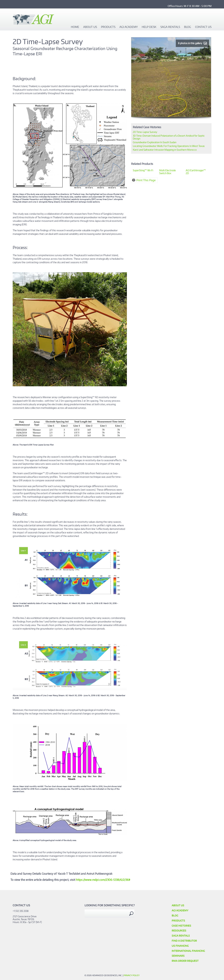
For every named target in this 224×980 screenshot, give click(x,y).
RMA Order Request (185, 961)
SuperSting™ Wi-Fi (143, 170)
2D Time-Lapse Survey (145, 132)
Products (108, 27)
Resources (179, 931)
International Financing (188, 951)
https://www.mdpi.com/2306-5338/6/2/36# (103, 880)
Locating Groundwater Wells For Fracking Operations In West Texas (169, 146)
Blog (188, 27)
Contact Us (203, 27)
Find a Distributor (184, 941)
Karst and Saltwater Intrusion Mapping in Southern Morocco (165, 150)
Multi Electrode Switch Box (167, 172)
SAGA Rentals (170, 27)
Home (75, 27)
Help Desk (149, 27)
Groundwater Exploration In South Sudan (155, 142)
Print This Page (146, 180)
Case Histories (181, 926)
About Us (90, 27)
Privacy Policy (132, 975)
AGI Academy (129, 27)
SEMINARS (178, 956)
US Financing (180, 946)
